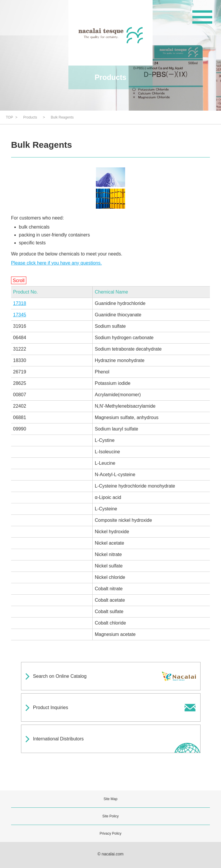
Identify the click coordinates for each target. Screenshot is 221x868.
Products (30, 117)
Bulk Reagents (62, 117)
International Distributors (58, 739)
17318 (20, 303)
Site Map (110, 799)
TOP (9, 117)
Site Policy (110, 816)
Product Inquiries (51, 707)
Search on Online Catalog (60, 676)
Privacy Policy (111, 833)
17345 (20, 315)
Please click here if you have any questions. (56, 263)
